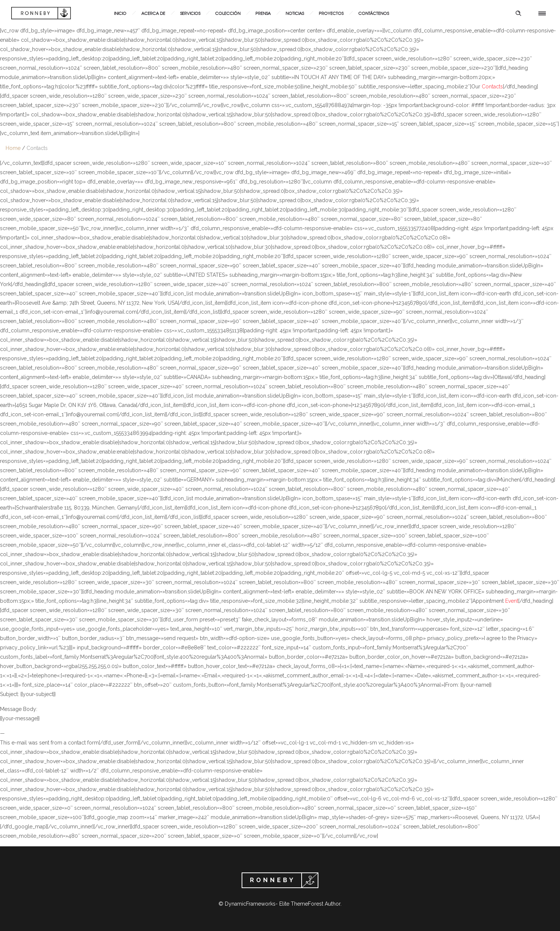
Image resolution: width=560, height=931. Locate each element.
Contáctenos (374, 13)
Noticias (295, 13)
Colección (228, 13)
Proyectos (331, 13)
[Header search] (518, 13)
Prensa (263, 13)
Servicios (190, 13)
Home (13, 148)
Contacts (37, 148)
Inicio (120, 13)
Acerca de (153, 13)
